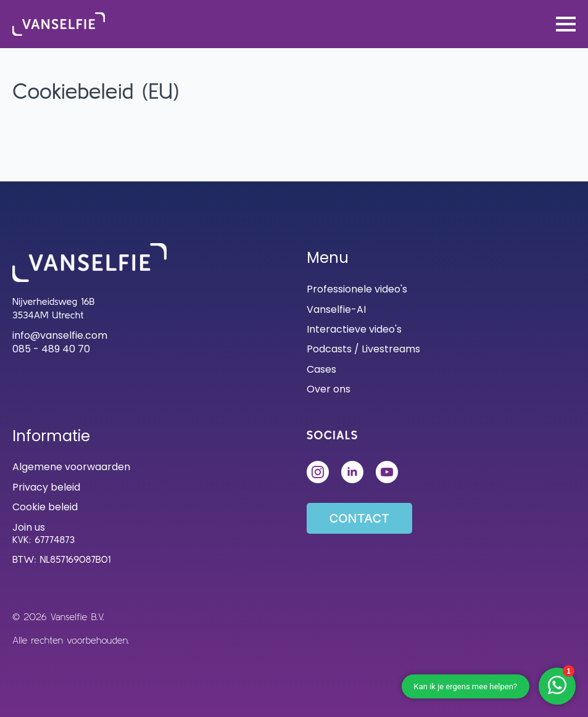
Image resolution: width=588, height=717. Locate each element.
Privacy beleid (46, 487)
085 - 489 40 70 (51, 349)
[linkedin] (352, 472)
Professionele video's (357, 289)
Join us (29, 528)
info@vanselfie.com (60, 336)
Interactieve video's (354, 329)
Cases (321, 370)
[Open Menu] (566, 24)
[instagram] (318, 472)
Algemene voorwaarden (71, 467)
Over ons (329, 389)
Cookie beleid (45, 507)
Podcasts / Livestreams (363, 349)
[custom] (387, 472)
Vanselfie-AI (336, 310)
